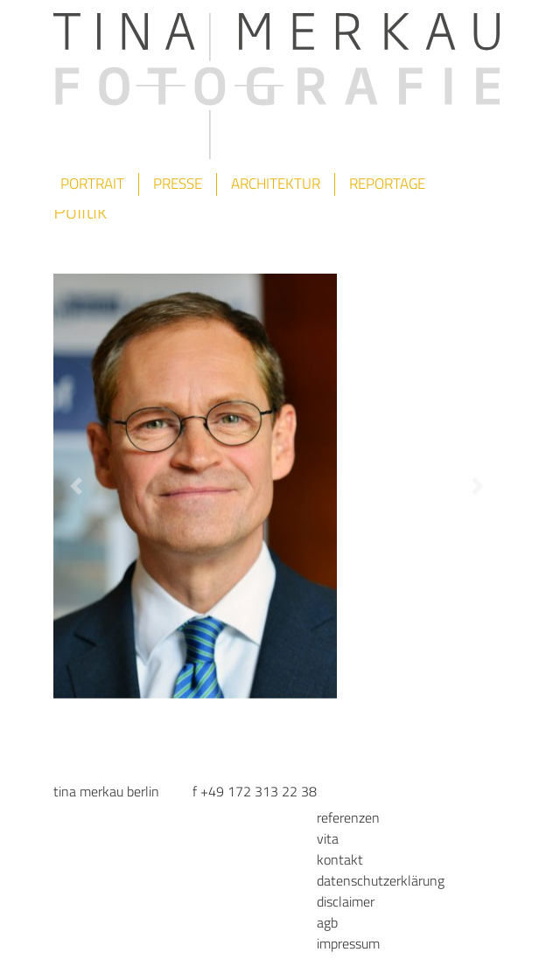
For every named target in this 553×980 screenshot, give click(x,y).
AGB (327, 922)
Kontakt (340, 859)
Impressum (348, 943)
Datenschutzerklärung (381, 880)
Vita (328, 838)
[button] (76, 486)
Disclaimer (346, 901)
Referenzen (348, 817)
